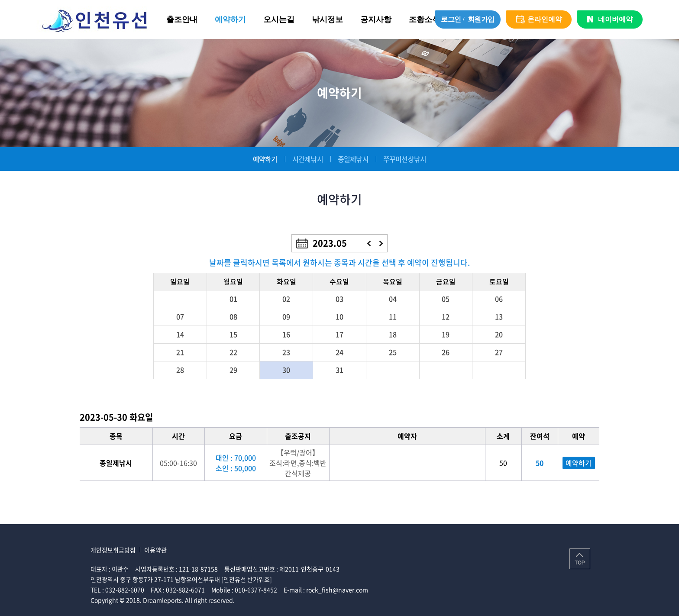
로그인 (451, 19)
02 (286, 299)
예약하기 (230, 19)
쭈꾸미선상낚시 (405, 159)
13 (499, 316)
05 (446, 299)
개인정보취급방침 (113, 550)
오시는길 (279, 19)
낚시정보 (327, 19)
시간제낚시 (308, 159)
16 (286, 334)
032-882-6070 (125, 590)
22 (233, 352)
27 (499, 352)
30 (286, 370)
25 (393, 352)
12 (446, 316)
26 (446, 352)
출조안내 (182, 19)
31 (339, 370)
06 (499, 299)
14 (180, 334)
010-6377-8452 (256, 590)
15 (233, 334)
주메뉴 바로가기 (0, 0)
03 (339, 299)
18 (393, 334)
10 (339, 316)
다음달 (381, 243)
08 (233, 316)
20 (499, 334)
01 (233, 299)
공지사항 (376, 19)
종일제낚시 (353, 159)
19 (446, 334)
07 (180, 316)
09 (286, 316)
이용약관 (155, 550)
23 (286, 352)
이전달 (369, 243)
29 (233, 370)
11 (393, 316)
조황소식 (424, 19)
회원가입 (481, 19)
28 (180, 370)
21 (180, 352)
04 (393, 299)
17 (339, 334)
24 (339, 352)
